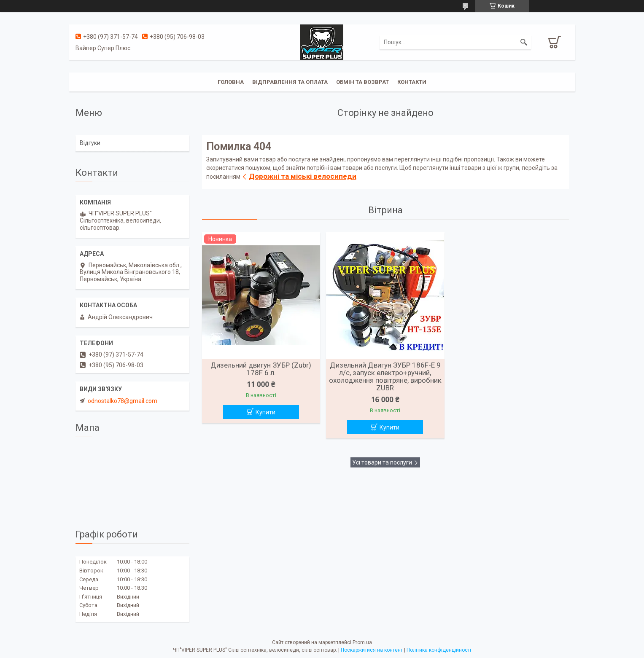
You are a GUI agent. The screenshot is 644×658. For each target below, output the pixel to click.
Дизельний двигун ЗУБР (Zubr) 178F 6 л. (261, 369)
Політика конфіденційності (439, 650)
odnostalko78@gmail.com (123, 401)
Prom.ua (362, 642)
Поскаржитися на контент (372, 650)
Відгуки (90, 143)
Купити (265, 412)
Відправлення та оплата (290, 82)
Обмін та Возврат (362, 82)
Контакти (412, 82)
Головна (231, 82)
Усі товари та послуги (382, 462)
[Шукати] (524, 42)
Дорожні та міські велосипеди (303, 176)
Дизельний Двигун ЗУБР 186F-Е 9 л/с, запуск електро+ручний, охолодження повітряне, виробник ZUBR (385, 376)
